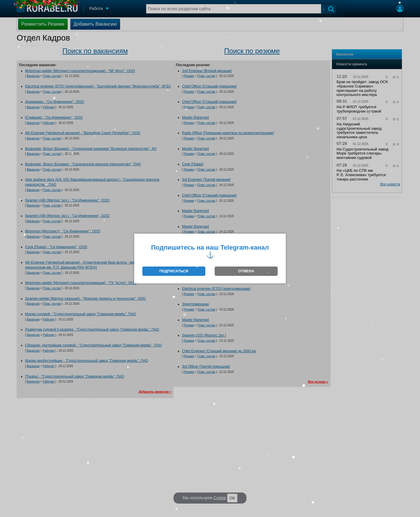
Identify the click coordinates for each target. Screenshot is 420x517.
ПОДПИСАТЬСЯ (174, 271)
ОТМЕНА (246, 271)
